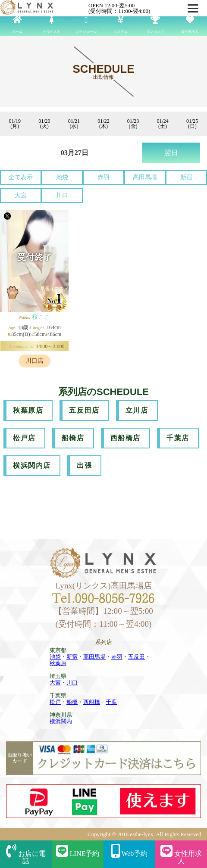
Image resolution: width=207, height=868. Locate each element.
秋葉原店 (28, 410)
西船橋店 (125, 438)
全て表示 (21, 177)
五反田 (136, 657)
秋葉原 (58, 663)
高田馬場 (145, 177)
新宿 (186, 177)
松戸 (55, 702)
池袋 (62, 177)
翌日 (171, 153)
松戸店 (24, 438)
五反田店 (84, 410)
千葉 (111, 702)
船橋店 (73, 438)
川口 (62, 195)
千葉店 (178, 438)
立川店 (137, 410)
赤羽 (103, 177)
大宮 (21, 195)
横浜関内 (61, 721)
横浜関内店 (32, 465)
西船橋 (92, 702)
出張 (84, 465)
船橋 (72, 702)
